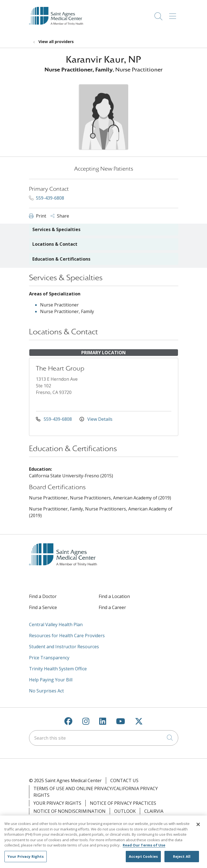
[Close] (198, 827)
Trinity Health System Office (58, 669)
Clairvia (154, 811)
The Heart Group (60, 368)
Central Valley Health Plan (56, 624)
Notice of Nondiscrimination (70, 811)
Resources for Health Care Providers (67, 636)
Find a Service (43, 607)
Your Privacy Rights (57, 803)
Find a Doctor (43, 596)
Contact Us (124, 780)
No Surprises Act (46, 691)
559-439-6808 (47, 198)
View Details (96, 419)
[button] (174, 14)
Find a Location (114, 596)
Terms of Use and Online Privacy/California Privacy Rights (96, 792)
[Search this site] (104, 738)
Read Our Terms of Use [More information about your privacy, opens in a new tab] (144, 848)
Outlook (125, 811)
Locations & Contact (55, 244)
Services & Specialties (56, 229)
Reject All (182, 859)
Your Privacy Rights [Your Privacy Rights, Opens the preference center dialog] (26, 859)
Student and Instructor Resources (64, 647)
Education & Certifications (61, 259)
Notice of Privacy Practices (123, 803)
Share (60, 216)
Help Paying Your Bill (51, 680)
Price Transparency (49, 658)
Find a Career (112, 607)
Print (38, 216)
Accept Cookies (143, 859)
